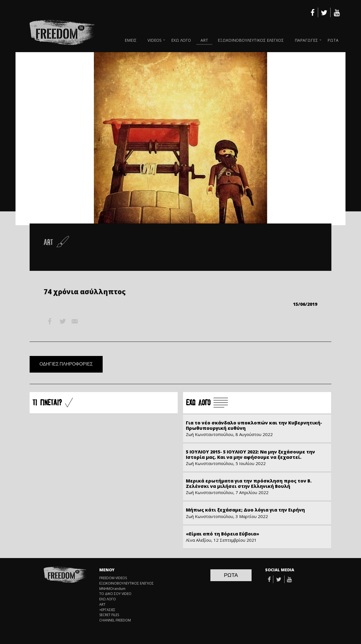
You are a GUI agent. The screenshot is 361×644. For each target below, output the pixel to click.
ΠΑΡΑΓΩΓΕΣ (306, 40)
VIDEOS (155, 40)
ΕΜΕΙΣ (131, 40)
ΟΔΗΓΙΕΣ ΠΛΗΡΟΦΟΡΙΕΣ (66, 364)
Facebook (50, 321)
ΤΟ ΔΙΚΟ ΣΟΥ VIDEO (115, 594)
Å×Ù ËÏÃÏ (207, 403)
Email (75, 321)
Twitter (62, 321)
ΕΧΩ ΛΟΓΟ (181, 40)
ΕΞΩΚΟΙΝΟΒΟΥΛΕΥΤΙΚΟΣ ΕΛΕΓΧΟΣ (251, 40)
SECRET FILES (109, 615)
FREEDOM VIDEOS (113, 578)
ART (204, 40)
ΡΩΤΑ (333, 40)
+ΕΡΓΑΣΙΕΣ (107, 610)
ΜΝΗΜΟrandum (112, 589)
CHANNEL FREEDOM (115, 620)
